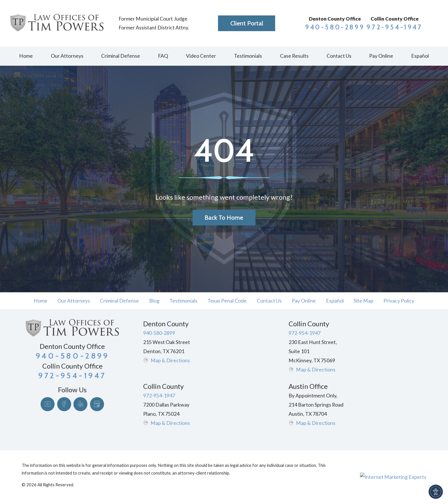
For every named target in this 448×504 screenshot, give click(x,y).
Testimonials (183, 301)
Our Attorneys (74, 301)
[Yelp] (80, 404)
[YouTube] (48, 404)
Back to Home (224, 218)
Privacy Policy (399, 301)
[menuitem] (26, 56)
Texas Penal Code (227, 301)
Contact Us (269, 301)
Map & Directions (170, 360)
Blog (154, 301)
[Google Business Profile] (97, 404)
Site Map (364, 301)
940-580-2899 (335, 27)
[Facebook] (64, 404)
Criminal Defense (119, 301)
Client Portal (247, 23)
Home (41, 301)
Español (335, 301)
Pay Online (304, 301)
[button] (436, 492)
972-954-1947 (394, 27)
